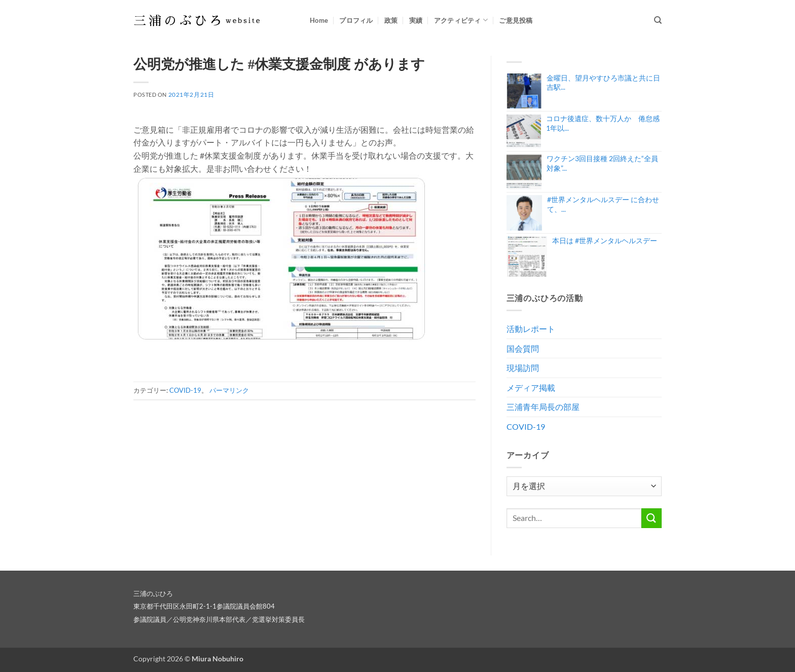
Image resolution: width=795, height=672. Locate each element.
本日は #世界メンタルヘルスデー (605, 240)
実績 (416, 20)
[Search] (658, 20)
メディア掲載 (531, 387)
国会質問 (523, 348)
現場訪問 (523, 368)
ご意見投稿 (516, 20)
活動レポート (531, 329)
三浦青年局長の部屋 (543, 407)
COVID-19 (185, 390)
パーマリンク (229, 390)
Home (319, 20)
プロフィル (356, 20)
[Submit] (652, 518)
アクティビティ (461, 20)
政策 (391, 20)
